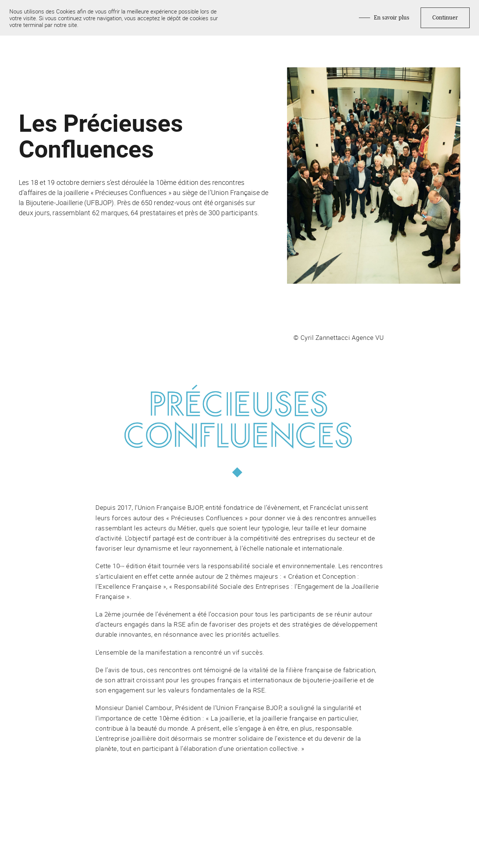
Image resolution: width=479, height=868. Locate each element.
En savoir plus (392, 18)
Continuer (445, 18)
